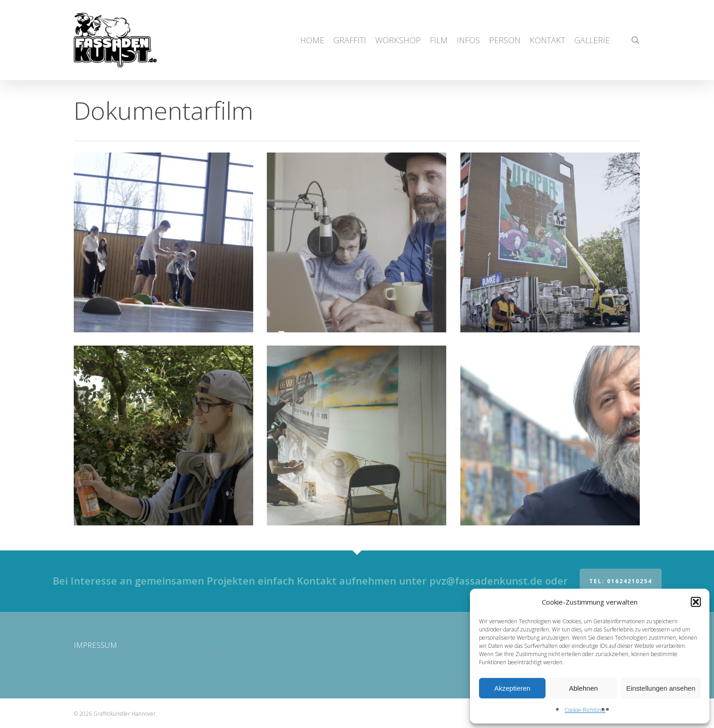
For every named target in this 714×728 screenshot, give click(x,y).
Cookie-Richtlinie (585, 710)
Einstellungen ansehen (661, 688)
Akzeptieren (512, 688)
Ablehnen (583, 688)
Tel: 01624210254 (621, 581)
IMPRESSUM (95, 645)
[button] (696, 602)
